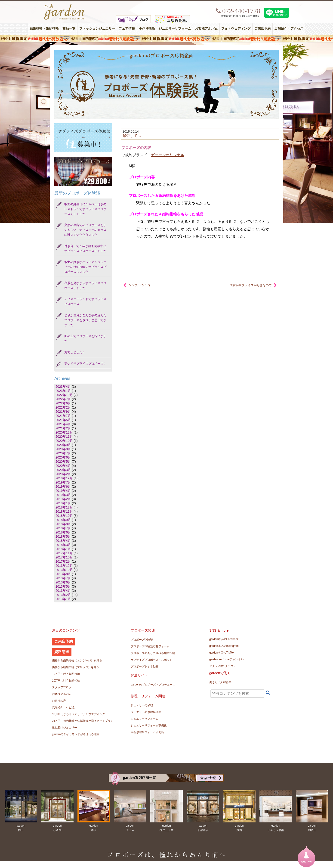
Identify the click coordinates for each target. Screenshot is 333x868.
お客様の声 (59, 701)
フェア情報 (127, 29)
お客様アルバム (206, 29)
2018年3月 (63, 545)
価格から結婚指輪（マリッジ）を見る (76, 667)
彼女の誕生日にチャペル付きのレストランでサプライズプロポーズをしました (85, 209)
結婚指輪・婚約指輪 (44, 29)
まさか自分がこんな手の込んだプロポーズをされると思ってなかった (85, 320)
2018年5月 (63, 536)
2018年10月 (64, 516)
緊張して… (132, 136)
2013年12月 (64, 566)
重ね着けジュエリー (65, 728)
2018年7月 (63, 528)
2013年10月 (64, 570)
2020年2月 (63, 474)
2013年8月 (63, 574)
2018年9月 (63, 520)
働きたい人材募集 (220, 682)
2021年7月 (63, 416)
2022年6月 (63, 403)
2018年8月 (63, 524)
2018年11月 (64, 511)
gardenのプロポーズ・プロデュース (153, 685)
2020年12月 (64, 432)
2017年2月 (63, 561)
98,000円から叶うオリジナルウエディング (79, 714)
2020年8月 (63, 449)
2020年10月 (64, 441)
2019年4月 (63, 491)
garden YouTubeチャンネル (226, 659)
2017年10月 (64, 557)
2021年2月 (63, 428)
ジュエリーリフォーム (175, 29)
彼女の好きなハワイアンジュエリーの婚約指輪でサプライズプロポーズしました (85, 267)
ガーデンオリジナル (168, 155)
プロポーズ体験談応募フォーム (150, 646)
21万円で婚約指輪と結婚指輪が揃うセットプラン (83, 721)
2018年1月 (63, 549)
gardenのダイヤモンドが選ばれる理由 (76, 734)
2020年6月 (63, 457)
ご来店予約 (262, 29)
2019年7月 (63, 482)
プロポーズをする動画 (145, 666)
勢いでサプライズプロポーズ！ (85, 364)
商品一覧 (69, 29)
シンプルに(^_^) (139, 285)
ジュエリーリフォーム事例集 (149, 725)
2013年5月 (63, 586)
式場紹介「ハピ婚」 (65, 707)
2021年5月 (63, 420)
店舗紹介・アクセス (289, 29)
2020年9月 (63, 445)
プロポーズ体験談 (142, 640)
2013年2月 (63, 595)
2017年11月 (64, 553)
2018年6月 (63, 532)
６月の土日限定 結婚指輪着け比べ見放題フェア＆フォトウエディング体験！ (166, 39)
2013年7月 (63, 578)
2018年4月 (63, 541)
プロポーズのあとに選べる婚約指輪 (153, 653)
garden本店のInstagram (224, 646)
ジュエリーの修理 (142, 705)
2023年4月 (63, 387)
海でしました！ (75, 352)
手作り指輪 (147, 29)
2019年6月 (63, 487)
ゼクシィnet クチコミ (223, 666)
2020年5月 (63, 462)
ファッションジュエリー (97, 29)
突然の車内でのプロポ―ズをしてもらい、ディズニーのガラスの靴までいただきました (85, 230)
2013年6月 (63, 582)
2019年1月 (63, 503)
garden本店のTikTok (222, 653)
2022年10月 (64, 395)
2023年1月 (63, 391)
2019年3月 (63, 495)
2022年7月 (63, 399)
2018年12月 (64, 507)
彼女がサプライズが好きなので (251, 285)
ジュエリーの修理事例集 (146, 712)
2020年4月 (63, 466)
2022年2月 (63, 407)
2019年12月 (64, 478)
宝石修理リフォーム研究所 (147, 732)
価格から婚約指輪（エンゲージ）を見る (77, 660)
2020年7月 (63, 453)
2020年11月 (64, 437)
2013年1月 (63, 599)
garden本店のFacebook (224, 639)
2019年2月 (63, 499)
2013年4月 (63, 591)
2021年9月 (63, 412)
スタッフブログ (62, 687)
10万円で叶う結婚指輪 (66, 681)
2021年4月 (63, 424)
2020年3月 (63, 470)
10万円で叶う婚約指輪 (66, 674)
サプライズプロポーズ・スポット (151, 660)
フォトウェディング (236, 29)
